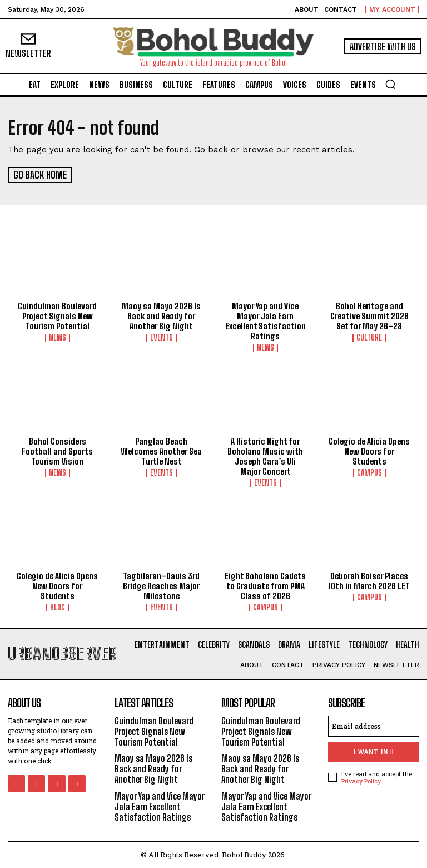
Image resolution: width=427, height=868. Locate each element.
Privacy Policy (361, 780)
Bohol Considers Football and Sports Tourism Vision (57, 451)
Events (162, 337)
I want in (373, 751)
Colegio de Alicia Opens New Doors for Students (369, 451)
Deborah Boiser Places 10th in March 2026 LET (369, 580)
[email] (374, 726)
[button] (390, 84)
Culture (369, 337)
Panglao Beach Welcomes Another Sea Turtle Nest (161, 451)
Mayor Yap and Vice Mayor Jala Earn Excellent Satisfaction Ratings (265, 320)
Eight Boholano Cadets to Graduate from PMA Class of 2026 (265, 585)
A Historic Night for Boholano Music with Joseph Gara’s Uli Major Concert (265, 456)
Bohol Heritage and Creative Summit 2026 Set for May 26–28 (369, 315)
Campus (369, 472)
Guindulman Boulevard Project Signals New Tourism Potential (57, 315)
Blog (58, 607)
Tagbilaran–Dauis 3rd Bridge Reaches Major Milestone (161, 585)
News (58, 337)
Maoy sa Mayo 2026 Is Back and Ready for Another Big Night (161, 315)
